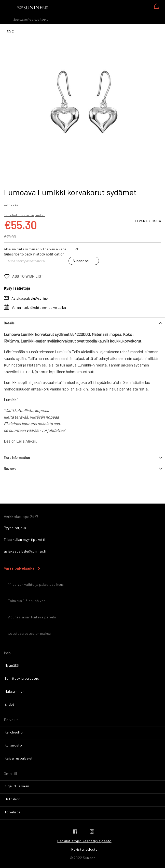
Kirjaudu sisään (17, 786)
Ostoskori (13, 799)
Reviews (10, 468)
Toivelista (12, 812)
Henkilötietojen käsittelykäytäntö (84, 841)
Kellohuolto (14, 732)
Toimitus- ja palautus (22, 678)
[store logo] (33, 8)
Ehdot (9, 704)
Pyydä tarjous (15, 528)
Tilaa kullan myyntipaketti (24, 539)
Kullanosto (13, 745)
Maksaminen (14, 691)
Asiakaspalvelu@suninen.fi (32, 298)
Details (9, 323)
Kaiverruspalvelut (19, 758)
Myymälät (12, 665)
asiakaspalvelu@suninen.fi (25, 551)
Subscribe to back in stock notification (34, 254)
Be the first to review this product (24, 215)
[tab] (82, 323)
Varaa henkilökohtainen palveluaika (39, 307)
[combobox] (82, 19)
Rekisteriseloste (84, 849)
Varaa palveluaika (19, 568)
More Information (17, 457)
